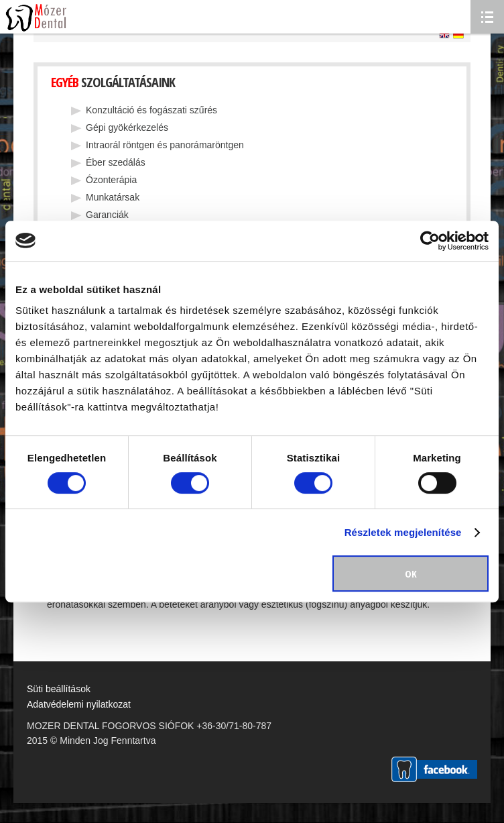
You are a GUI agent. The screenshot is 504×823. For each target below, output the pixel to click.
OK (411, 573)
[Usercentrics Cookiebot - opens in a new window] (430, 241)
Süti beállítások (59, 689)
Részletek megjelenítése (403, 532)
